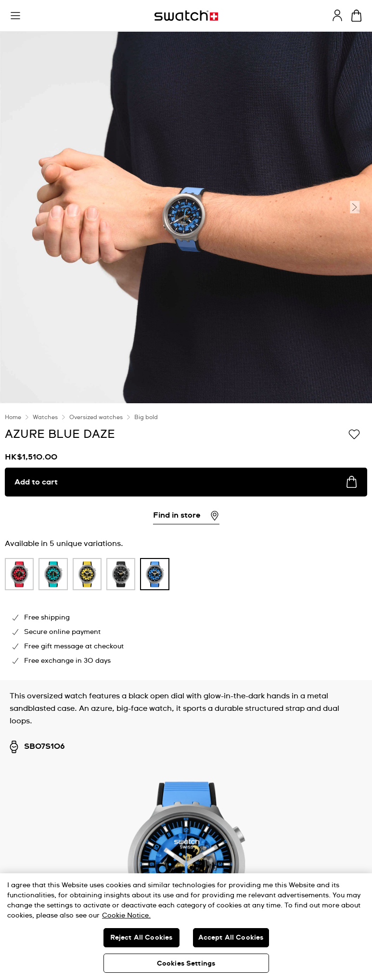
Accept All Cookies (231, 938)
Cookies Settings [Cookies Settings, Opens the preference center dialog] (186, 964)
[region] (186, 927)
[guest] (337, 15)
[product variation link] (19, 574)
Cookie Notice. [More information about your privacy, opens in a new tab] (126, 916)
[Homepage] (186, 16)
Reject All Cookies (141, 938)
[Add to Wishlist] (354, 434)
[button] (15, 16)
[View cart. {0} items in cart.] (356, 16)
